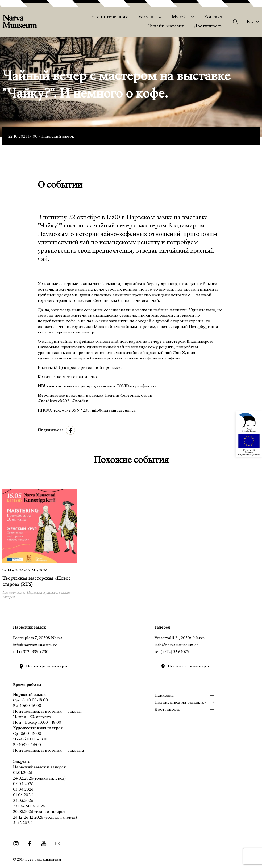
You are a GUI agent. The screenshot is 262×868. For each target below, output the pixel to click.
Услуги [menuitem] (146, 17)
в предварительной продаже (92, 368)
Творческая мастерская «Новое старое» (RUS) (37, 582)
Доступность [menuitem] (208, 26)
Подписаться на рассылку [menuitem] (180, 702)
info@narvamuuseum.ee (35, 645)
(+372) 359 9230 (34, 652)
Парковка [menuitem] (164, 696)
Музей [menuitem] (179, 17)
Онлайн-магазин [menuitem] (166, 26)
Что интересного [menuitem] (110, 17)
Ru (250, 22)
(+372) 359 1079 (175, 652)
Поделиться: (50, 430)
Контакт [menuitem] (213, 17)
